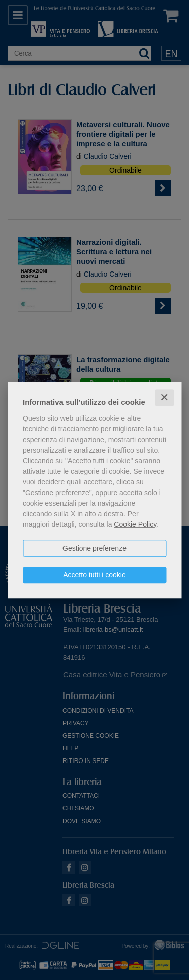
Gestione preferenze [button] (94, 548)
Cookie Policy (135, 524)
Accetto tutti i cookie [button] (94, 575)
